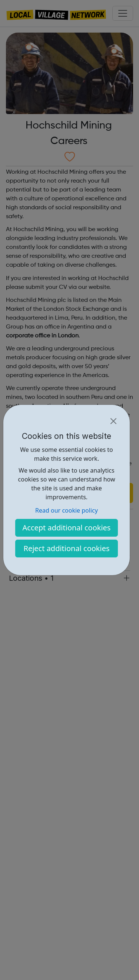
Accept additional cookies (67, 528)
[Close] (113, 421)
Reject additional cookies (66, 548)
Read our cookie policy (67, 510)
